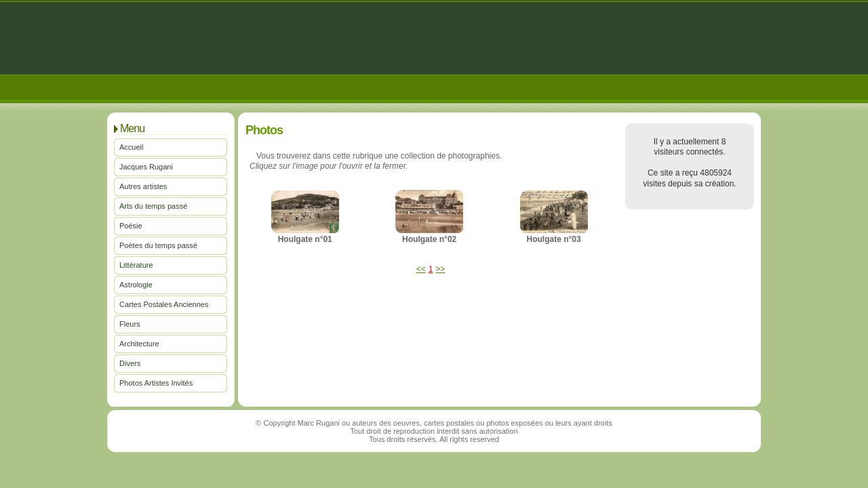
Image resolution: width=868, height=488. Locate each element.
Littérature (136, 265)
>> (440, 269)
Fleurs (130, 324)
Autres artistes (143, 186)
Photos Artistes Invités (156, 383)
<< (421, 269)
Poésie (131, 226)
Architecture (139, 344)
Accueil (131, 147)
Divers (130, 363)
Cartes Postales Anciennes (164, 304)
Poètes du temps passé (158, 245)
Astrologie (136, 285)
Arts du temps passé (153, 206)
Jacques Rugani (146, 167)
